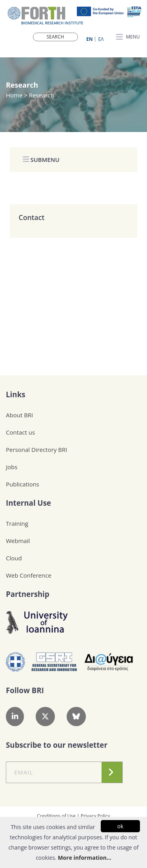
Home (15, 95)
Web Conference (29, 575)
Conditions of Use (56, 816)
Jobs (12, 467)
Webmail (18, 541)
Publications (23, 484)
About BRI (19, 415)
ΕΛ (101, 39)
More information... (84, 858)
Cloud (14, 558)
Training (17, 523)
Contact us (20, 432)
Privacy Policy (95, 816)
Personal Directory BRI (36, 450)
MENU (128, 37)
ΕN (89, 39)
